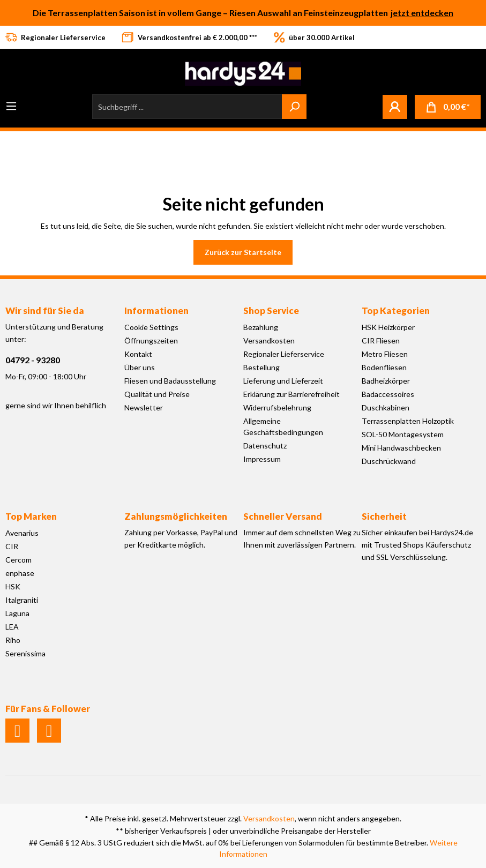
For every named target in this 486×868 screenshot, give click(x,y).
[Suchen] (294, 107)
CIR (12, 546)
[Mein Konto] (395, 107)
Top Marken (31, 516)
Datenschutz (265, 446)
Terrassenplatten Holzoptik (408, 421)
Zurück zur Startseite (243, 252)
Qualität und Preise (157, 394)
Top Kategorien (396, 310)
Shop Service (271, 310)
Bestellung (261, 367)
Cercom (18, 560)
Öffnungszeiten (151, 341)
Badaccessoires (388, 394)
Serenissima (25, 653)
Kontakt (138, 354)
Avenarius (22, 533)
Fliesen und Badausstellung (170, 381)
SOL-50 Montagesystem (403, 434)
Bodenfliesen (384, 367)
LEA (12, 627)
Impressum (262, 459)
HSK (13, 586)
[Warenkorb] (448, 107)
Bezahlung (261, 327)
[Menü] (11, 106)
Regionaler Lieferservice (284, 354)
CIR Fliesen (381, 341)
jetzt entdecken (422, 13)
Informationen (156, 310)
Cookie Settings (151, 327)
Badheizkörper (386, 381)
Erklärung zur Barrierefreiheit (291, 394)
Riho (13, 640)
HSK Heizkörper (388, 327)
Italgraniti (22, 600)
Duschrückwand (389, 461)
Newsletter (144, 407)
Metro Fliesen (385, 354)
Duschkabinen (386, 407)
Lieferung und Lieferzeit (283, 381)
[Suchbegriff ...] (187, 107)
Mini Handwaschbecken (401, 448)
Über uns (140, 367)
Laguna (17, 613)
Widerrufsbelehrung (277, 407)
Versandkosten (269, 341)
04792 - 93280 (33, 360)
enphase (20, 573)
